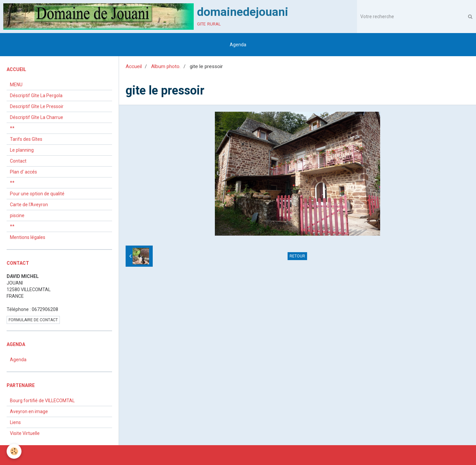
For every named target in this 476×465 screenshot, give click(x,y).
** (12, 128)
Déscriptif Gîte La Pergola (36, 96)
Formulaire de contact (33, 320)
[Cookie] (14, 451)
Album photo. (166, 66)
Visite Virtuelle (25, 433)
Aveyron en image (29, 411)
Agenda (238, 45)
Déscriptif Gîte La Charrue (37, 117)
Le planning (22, 150)
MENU (16, 85)
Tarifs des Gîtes (26, 139)
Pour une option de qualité (37, 194)
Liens (15, 422)
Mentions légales (28, 237)
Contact (18, 161)
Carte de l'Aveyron (29, 205)
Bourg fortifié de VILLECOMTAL (42, 401)
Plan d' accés (23, 172)
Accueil (134, 66)
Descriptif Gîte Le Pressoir (37, 106)
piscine (17, 215)
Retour (297, 256)
